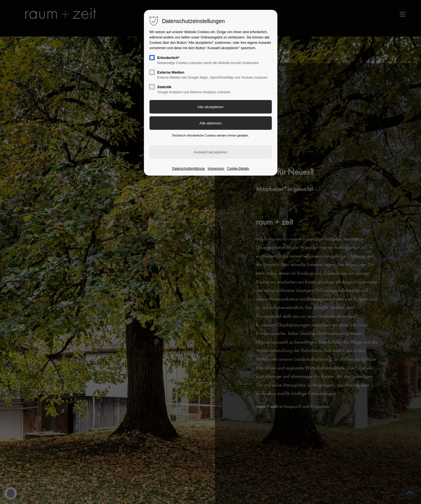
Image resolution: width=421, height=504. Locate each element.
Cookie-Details (238, 169)
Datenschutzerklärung (189, 169)
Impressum (216, 169)
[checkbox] (152, 58)
